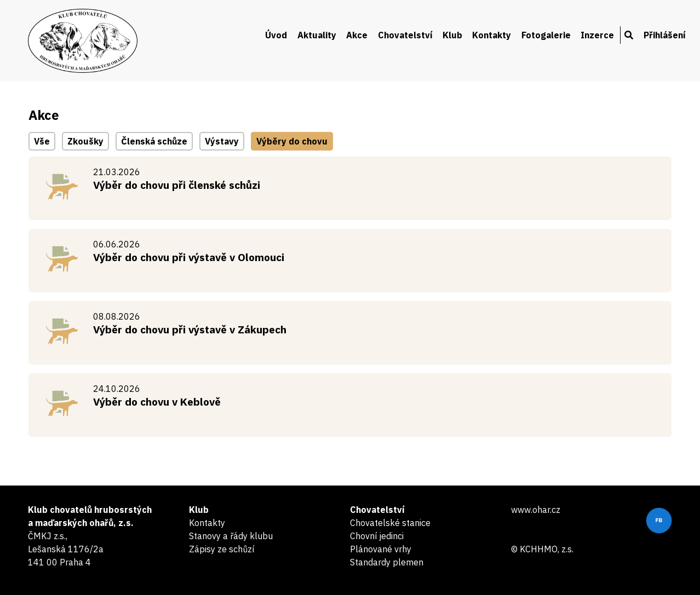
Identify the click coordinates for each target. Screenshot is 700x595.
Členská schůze (154, 141)
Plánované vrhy (381, 549)
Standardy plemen (387, 562)
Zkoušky (85, 141)
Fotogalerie (546, 35)
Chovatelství (405, 35)
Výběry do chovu (292, 141)
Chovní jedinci (377, 536)
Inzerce (597, 35)
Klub (452, 35)
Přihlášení (665, 35)
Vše (42, 141)
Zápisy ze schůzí (222, 549)
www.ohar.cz (536, 510)
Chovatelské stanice (390, 523)
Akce (357, 35)
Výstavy (222, 141)
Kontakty (492, 35)
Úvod (276, 35)
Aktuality (317, 35)
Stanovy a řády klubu (231, 536)
